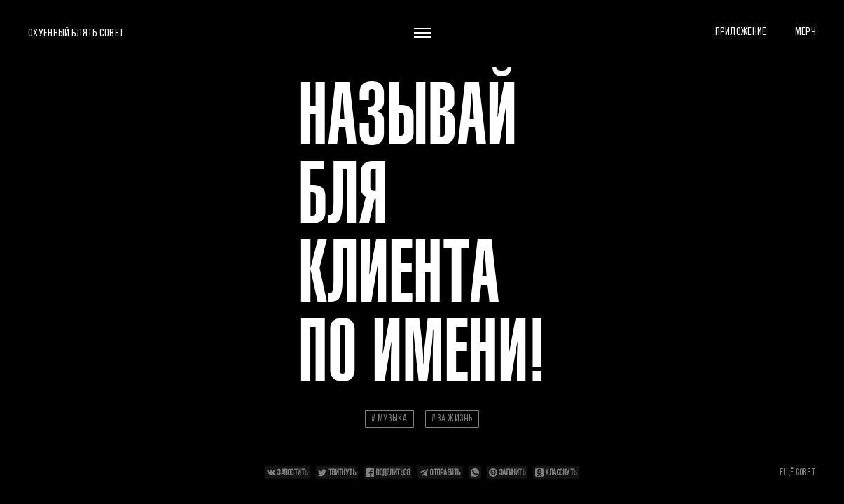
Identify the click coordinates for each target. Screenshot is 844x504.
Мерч (805, 31)
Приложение (741, 31)
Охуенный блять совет (76, 33)
